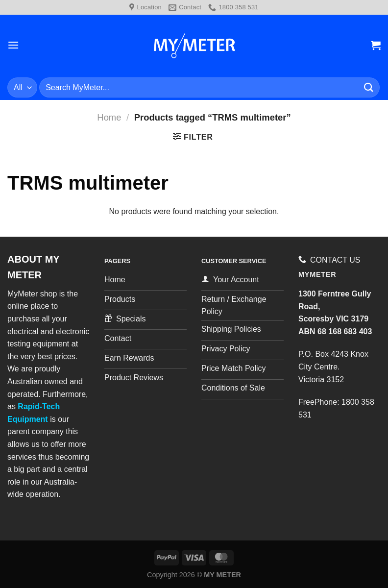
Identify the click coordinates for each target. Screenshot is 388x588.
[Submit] (369, 87)
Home (109, 117)
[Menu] (13, 45)
